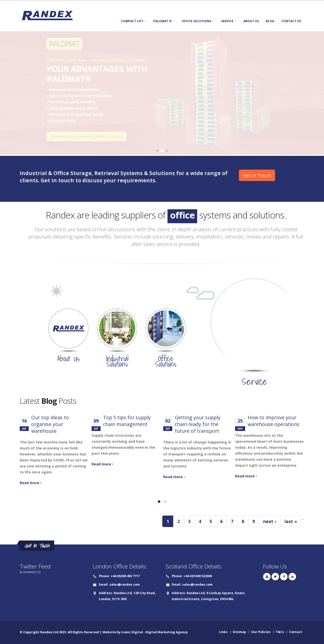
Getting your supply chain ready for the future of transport (198, 424)
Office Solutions (196, 21)
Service (227, 21)
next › (270, 521)
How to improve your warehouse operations (274, 421)
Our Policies (261, 632)
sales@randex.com (125, 585)
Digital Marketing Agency (167, 632)
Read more (31, 483)
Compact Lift (132, 21)
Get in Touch (257, 175)
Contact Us (291, 21)
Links (223, 632)
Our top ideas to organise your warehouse (50, 424)
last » (291, 521)
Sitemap (239, 632)
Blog (270, 21)
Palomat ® (162, 21)
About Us (251, 21)
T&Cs (280, 632)
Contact (296, 632)
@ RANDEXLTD (30, 572)
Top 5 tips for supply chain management (127, 421)
